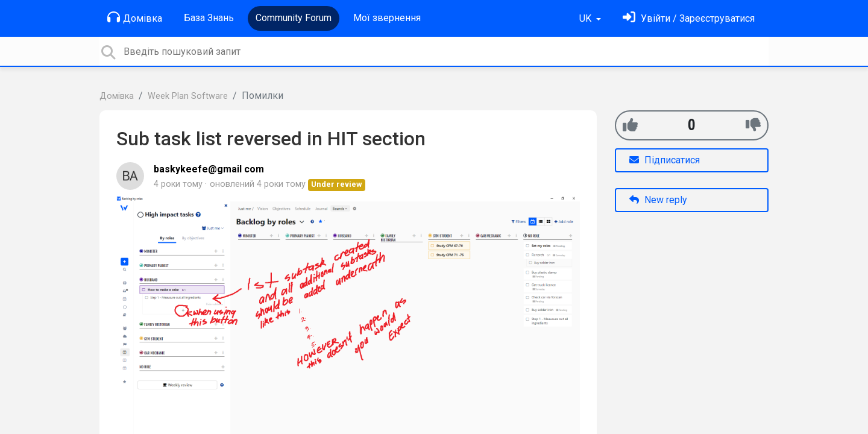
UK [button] (587, 18)
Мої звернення (387, 18)
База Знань (209, 18)
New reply (658, 200)
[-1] (753, 125)
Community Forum (294, 18)
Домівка (135, 17)
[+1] (630, 125)
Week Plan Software (188, 96)
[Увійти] (689, 18)
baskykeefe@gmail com (209, 169)
